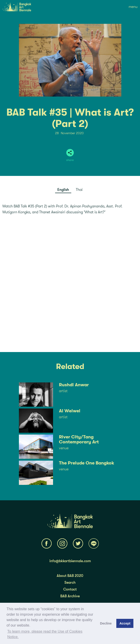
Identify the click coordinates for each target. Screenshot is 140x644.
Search (70, 583)
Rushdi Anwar (74, 385)
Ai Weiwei (70, 411)
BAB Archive (70, 596)
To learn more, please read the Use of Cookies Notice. (45, 634)
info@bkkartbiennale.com (70, 561)
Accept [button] (125, 623)
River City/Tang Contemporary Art (79, 440)
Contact (70, 589)
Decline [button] (106, 623)
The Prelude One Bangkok (87, 463)
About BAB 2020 (70, 576)
